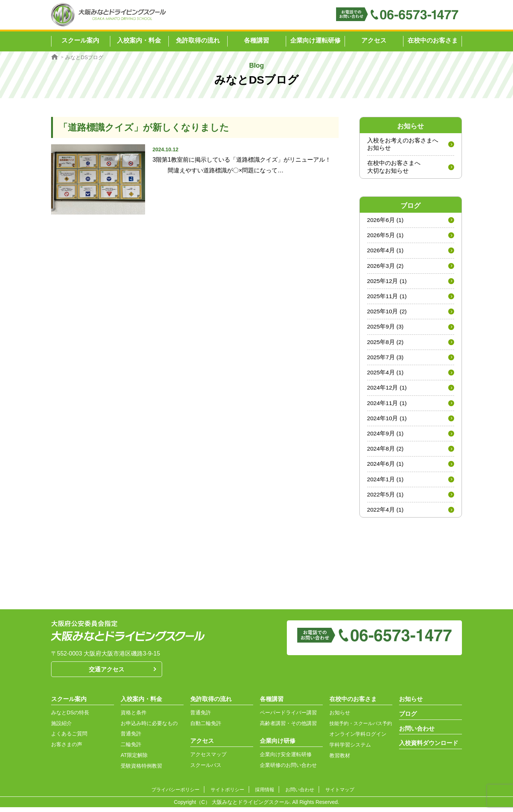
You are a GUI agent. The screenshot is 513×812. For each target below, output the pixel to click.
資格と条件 (134, 718)
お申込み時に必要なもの (149, 728)
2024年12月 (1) (387, 391)
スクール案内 (69, 704)
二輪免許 (131, 749)
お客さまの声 (67, 749)
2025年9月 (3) (386, 329)
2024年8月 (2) (386, 453)
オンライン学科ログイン (358, 739)
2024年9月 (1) (386, 437)
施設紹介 (61, 728)
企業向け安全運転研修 (286, 759)
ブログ (408, 719)
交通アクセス (107, 675)
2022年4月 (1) (386, 514)
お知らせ (340, 718)
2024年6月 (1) (386, 468)
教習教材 (340, 761)
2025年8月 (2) (386, 345)
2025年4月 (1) (386, 375)
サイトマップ (339, 795)
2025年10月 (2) (387, 314)
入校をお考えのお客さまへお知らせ (403, 144)
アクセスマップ (208, 759)
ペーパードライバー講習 (288, 718)
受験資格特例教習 (141, 771)
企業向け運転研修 (315, 41)
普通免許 (131, 739)
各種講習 (272, 704)
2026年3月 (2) (386, 267)
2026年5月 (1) (386, 236)
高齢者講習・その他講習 (288, 728)
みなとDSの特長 (70, 718)
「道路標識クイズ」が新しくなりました (147, 127)
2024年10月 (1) (387, 422)
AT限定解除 (134, 760)
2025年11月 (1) (387, 298)
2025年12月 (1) (387, 282)
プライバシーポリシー (177, 795)
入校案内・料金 (141, 704)
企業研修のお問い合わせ (288, 770)
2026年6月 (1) (386, 221)
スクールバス (206, 770)
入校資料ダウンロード (429, 748)
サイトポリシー (229, 795)
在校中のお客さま (433, 41)
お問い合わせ (417, 734)
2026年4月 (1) (386, 252)
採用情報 (266, 795)
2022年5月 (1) (386, 499)
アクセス (374, 41)
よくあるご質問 (69, 739)
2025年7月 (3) (386, 360)
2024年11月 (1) (387, 406)
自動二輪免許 (206, 728)
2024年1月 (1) (386, 484)
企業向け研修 (278, 746)
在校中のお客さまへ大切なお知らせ (394, 168)
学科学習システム (350, 750)
